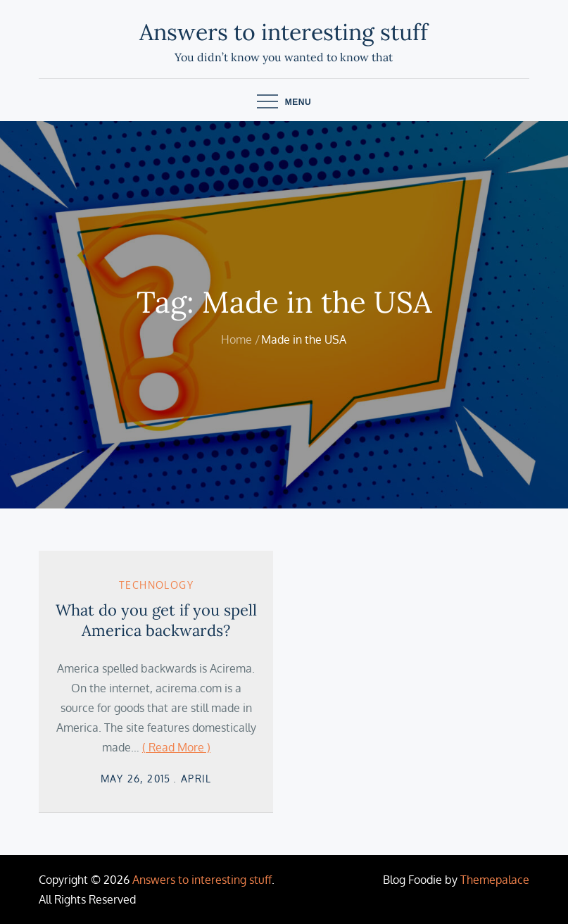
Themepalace (495, 880)
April (196, 779)
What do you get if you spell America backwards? (156, 620)
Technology (156, 585)
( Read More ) (176, 747)
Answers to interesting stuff (284, 32)
